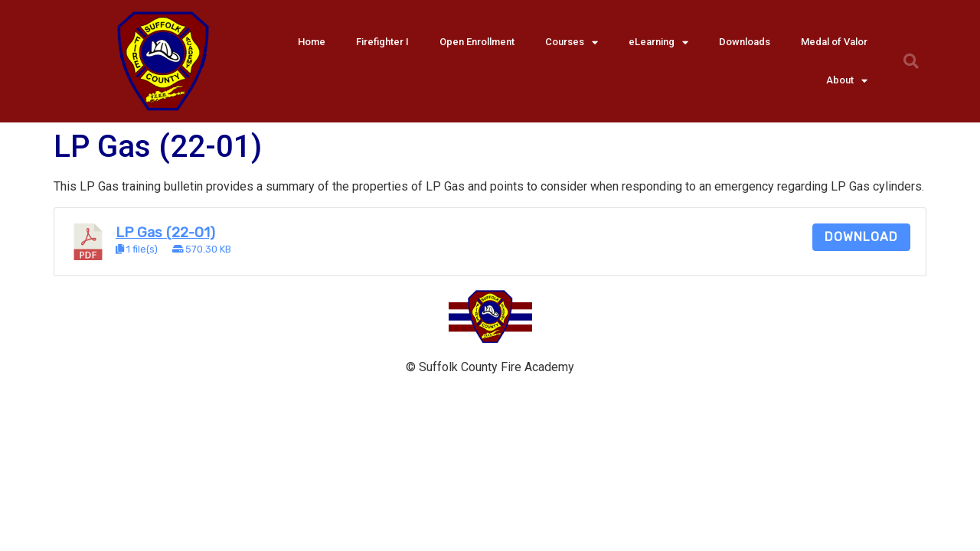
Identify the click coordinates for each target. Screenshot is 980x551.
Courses (572, 42)
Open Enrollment (477, 42)
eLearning (658, 42)
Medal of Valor (834, 42)
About (847, 81)
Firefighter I (382, 42)
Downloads (745, 42)
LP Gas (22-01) (165, 233)
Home (312, 42)
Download (861, 237)
